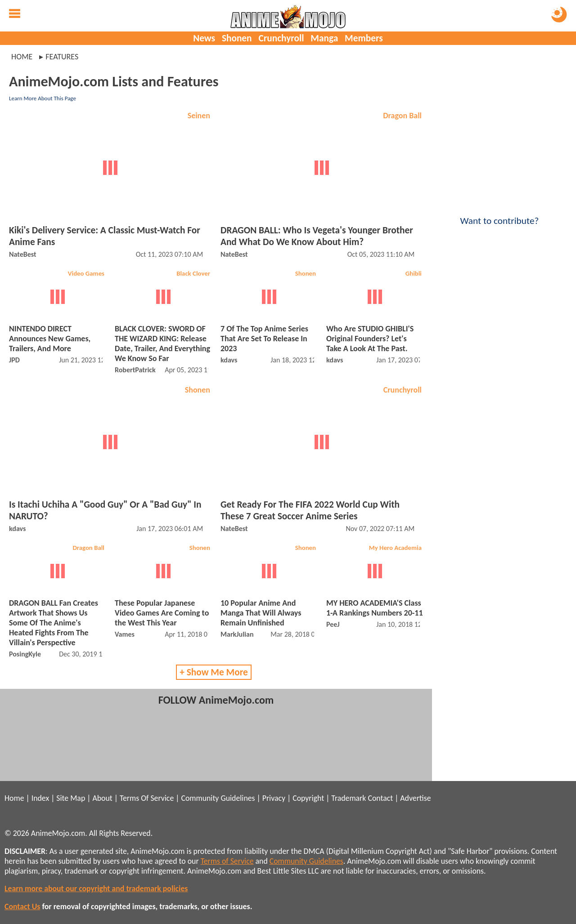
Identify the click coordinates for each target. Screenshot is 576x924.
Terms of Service (227, 861)
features (62, 57)
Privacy (274, 798)
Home (22, 57)
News (204, 38)
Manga (324, 38)
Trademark (349, 798)
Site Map (71, 798)
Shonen (237, 38)
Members (364, 38)
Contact (380, 798)
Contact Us (22, 906)
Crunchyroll (281, 38)
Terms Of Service (147, 798)
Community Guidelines (218, 798)
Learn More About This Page (43, 98)
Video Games (86, 273)
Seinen (199, 116)
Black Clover (193, 273)
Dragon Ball (402, 116)
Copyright (308, 798)
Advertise (415, 798)
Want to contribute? (499, 215)
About (102, 798)
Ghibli (414, 273)
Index (40, 798)
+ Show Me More (214, 672)
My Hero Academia (395, 548)
